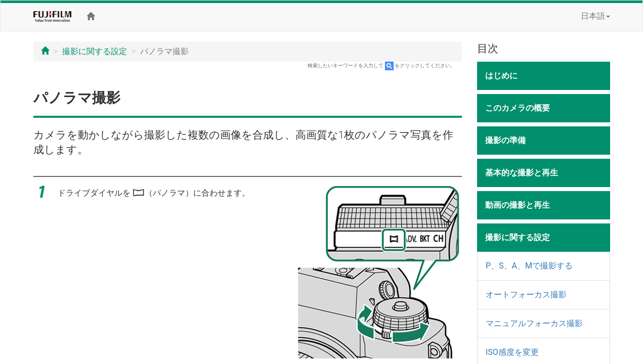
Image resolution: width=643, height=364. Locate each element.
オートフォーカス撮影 (526, 294)
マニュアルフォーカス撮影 (534, 323)
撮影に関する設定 (95, 51)
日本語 (595, 16)
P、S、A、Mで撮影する (529, 266)
